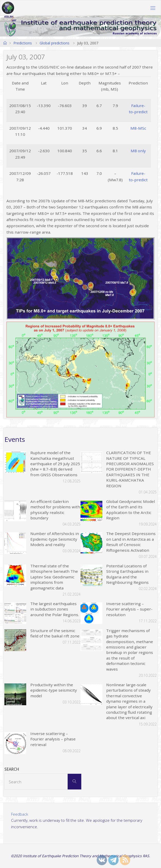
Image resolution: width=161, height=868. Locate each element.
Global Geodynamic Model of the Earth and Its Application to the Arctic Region (131, 510)
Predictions (23, 43)
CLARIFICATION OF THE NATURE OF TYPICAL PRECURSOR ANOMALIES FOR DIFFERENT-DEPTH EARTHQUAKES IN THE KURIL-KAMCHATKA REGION (130, 469)
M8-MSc (138, 128)
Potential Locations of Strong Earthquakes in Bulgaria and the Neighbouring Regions (127, 574)
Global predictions (55, 43)
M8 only (138, 151)
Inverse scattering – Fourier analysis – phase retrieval (53, 739)
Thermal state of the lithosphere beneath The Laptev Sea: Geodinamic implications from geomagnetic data (54, 577)
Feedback (20, 814)
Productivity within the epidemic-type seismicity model (54, 690)
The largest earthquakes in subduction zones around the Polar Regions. (55, 609)
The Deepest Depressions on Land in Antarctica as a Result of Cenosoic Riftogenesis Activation (131, 542)
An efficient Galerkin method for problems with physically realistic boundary (55, 510)
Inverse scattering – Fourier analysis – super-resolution (129, 609)
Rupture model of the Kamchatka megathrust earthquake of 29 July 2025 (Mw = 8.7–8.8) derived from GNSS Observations (55, 464)
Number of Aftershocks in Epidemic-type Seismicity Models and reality (55, 539)
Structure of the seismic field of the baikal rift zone (55, 633)
